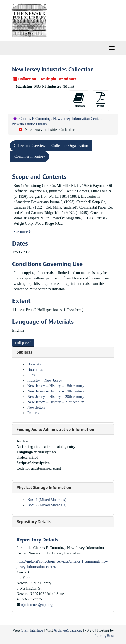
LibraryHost (105, 636)
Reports (33, 413)
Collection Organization (70, 146)
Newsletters (36, 407)
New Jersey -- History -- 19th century (56, 391)
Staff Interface (32, 630)
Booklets (34, 364)
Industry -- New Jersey (45, 380)
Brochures (35, 370)
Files (31, 375)
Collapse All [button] (23, 343)
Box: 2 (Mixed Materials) (47, 505)
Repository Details (34, 522)
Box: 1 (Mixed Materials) (47, 500)
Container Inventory (30, 156)
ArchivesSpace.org (68, 630)
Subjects (24, 352)
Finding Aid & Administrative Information (55, 429)
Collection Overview (30, 146)
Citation (79, 100)
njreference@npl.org (37, 605)
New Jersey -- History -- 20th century (56, 397)
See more (22, 232)
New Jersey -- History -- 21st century (56, 402)
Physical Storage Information (44, 488)
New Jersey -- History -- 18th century (56, 386)
